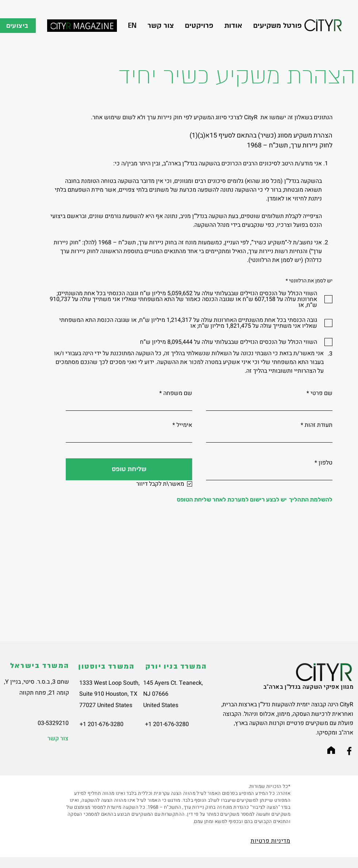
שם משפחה (178, 393)
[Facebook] (349, 751)
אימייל (184, 425)
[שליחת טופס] (129, 469)
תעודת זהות (319, 425)
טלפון (325, 463)
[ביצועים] (18, 26)
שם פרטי (321, 393)
